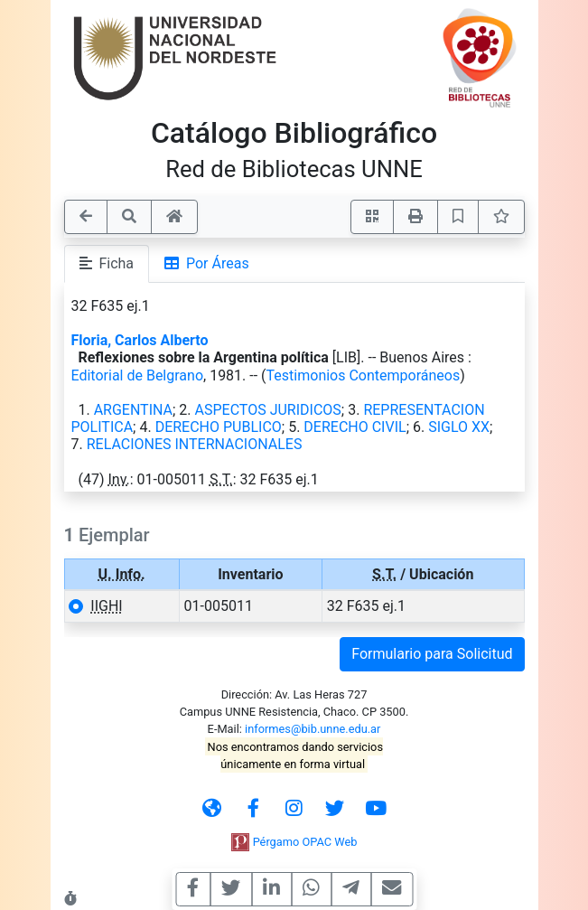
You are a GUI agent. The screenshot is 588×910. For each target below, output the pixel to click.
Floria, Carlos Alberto (140, 340)
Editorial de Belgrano (138, 375)
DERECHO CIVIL (355, 427)
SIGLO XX (459, 427)
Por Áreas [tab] (207, 263)
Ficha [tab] (107, 263)
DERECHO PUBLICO (219, 427)
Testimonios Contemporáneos (364, 375)
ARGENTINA (133, 410)
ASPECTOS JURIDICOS (268, 410)
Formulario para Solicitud (432, 654)
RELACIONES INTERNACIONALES (195, 444)
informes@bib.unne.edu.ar (313, 729)
